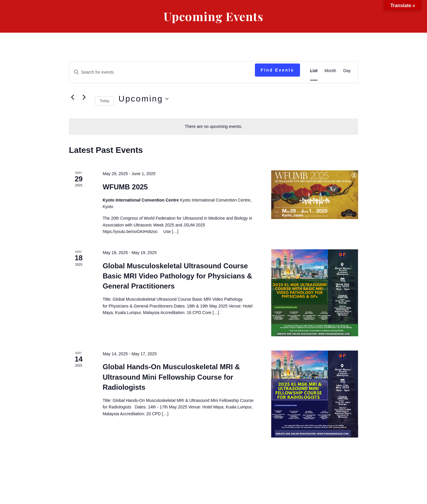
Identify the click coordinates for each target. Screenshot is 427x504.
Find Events (277, 70)
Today (104, 101)
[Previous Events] (72, 97)
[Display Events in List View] (314, 71)
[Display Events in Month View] (330, 71)
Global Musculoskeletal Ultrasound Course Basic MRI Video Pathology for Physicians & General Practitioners (177, 276)
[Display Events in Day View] (347, 71)
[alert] (213, 127)
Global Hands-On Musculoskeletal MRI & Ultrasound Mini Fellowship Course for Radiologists (171, 377)
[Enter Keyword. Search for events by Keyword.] (162, 72)
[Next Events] (84, 97)
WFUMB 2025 (125, 187)
